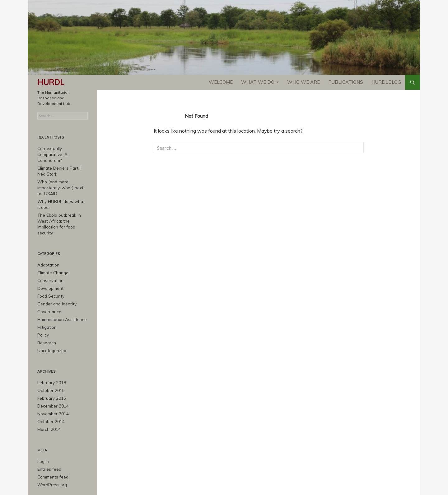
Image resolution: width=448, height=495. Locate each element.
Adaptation (48, 249)
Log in (43, 440)
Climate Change (52, 257)
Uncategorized (51, 331)
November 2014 (52, 393)
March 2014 (48, 408)
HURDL (51, 82)
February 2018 (50, 363)
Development (50, 272)
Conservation (49, 264)
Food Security (50, 279)
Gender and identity (55, 287)
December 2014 (52, 386)
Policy (43, 316)
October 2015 (50, 371)
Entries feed (48, 447)
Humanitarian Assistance (60, 302)
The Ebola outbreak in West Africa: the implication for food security (63, 212)
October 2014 (50, 401)
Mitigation (46, 309)
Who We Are (303, 82)
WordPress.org (51, 462)
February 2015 (50, 378)
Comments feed (52, 455)
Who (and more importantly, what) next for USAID (61, 180)
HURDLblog (386, 82)
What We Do (258, 82)
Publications (346, 82)
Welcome (221, 82)
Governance (48, 294)
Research (46, 324)
